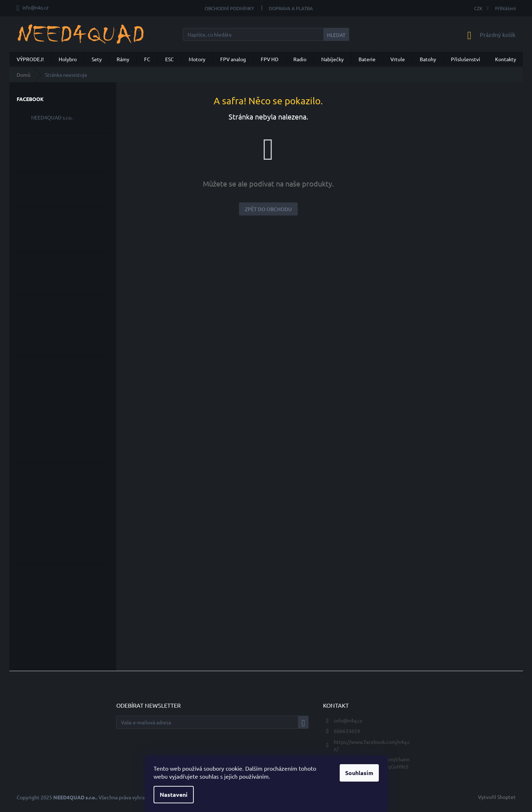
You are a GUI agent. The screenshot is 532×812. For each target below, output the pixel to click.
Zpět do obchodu (268, 209)
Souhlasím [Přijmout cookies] (359, 773)
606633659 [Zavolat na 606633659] (347, 731)
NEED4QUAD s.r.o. (52, 117)
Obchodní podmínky (229, 8)
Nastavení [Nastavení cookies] (174, 794)
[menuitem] (30, 59)
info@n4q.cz (348, 720)
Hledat (336, 35)
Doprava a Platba (291, 8)
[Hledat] (266, 34)
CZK (479, 8)
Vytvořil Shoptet (497, 797)
